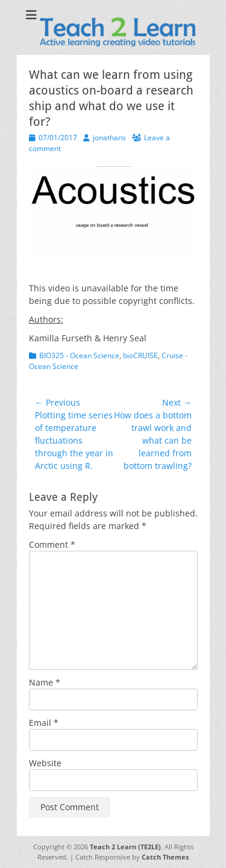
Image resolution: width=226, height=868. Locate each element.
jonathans (109, 138)
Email (44, 723)
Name (45, 682)
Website (45, 763)
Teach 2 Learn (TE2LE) (125, 847)
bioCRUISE (140, 355)
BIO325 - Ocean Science (79, 355)
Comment (52, 544)
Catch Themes (165, 857)
